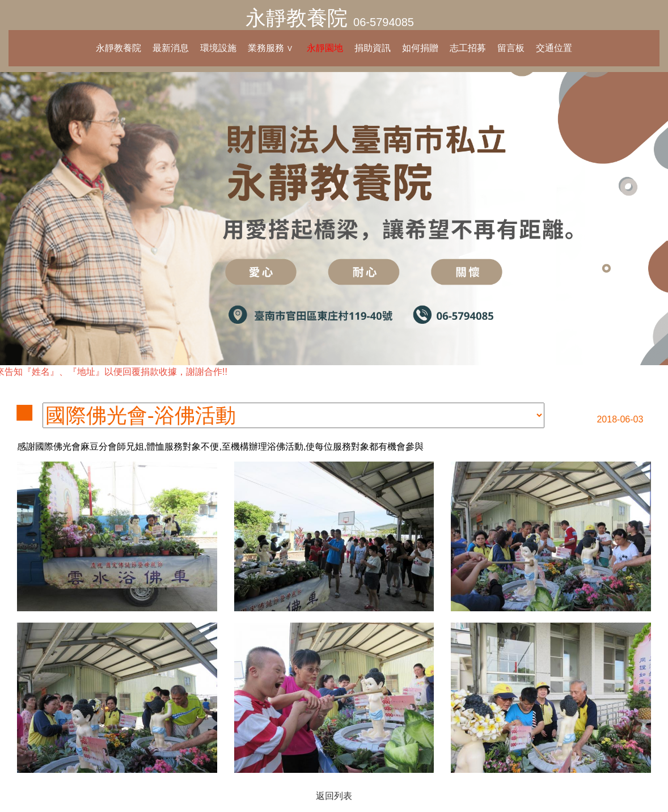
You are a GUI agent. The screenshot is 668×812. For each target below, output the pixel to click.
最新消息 (171, 48)
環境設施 (218, 48)
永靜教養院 (297, 18)
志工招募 (468, 48)
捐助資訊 (373, 48)
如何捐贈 (420, 48)
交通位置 (554, 48)
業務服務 (266, 48)
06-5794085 (384, 22)
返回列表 (334, 796)
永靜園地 (325, 48)
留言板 (511, 48)
